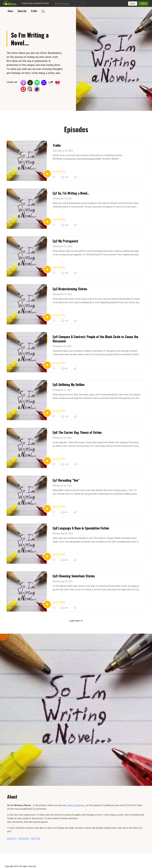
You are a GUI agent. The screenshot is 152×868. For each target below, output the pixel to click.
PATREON (23, 838)
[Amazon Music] (44, 82)
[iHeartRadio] (57, 82)
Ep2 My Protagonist (65, 241)
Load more (76, 621)
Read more (59, 171)
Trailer (57, 145)
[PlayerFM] (23, 89)
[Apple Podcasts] (23, 82)
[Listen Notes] (30, 89)
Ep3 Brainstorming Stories (70, 289)
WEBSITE (12, 838)
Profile (34, 11)
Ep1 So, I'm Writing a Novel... (71, 193)
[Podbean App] (30, 82)
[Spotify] (37, 82)
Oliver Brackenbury (76, 805)
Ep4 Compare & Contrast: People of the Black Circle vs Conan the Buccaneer (95, 339)
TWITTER (35, 838)
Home (10, 11)
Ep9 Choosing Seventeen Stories (74, 576)
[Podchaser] (37, 89)
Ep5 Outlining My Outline (69, 385)
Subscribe (22, 11)
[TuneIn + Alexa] (51, 82)
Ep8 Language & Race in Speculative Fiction (81, 528)
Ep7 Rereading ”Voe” (66, 480)
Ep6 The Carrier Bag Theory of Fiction (77, 432)
